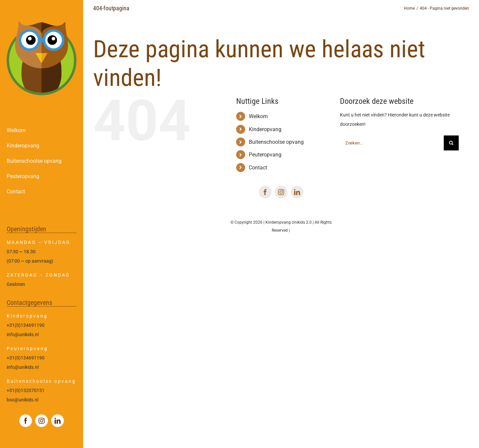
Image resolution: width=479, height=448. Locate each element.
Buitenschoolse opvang (276, 142)
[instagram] (42, 421)
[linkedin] (58, 421)
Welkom (258, 116)
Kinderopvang (265, 129)
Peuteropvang (265, 155)
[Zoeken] (451, 143)
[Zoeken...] (392, 143)
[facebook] (26, 421)
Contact (258, 168)
